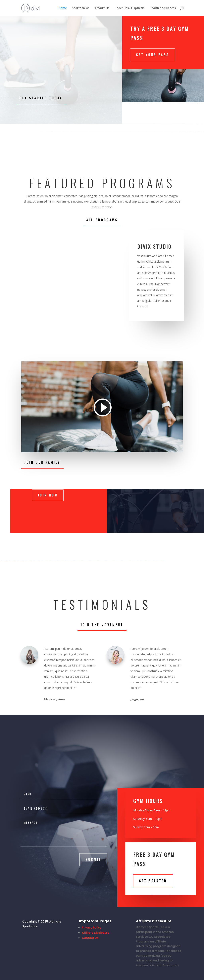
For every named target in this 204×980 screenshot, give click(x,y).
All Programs (102, 220)
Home (63, 8)
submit (93, 859)
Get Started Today (41, 98)
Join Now (48, 495)
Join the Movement (102, 625)
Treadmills (102, 8)
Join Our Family (42, 462)
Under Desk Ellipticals (129, 8)
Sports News (81, 8)
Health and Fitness (163, 8)
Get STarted (153, 881)
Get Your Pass (153, 55)
